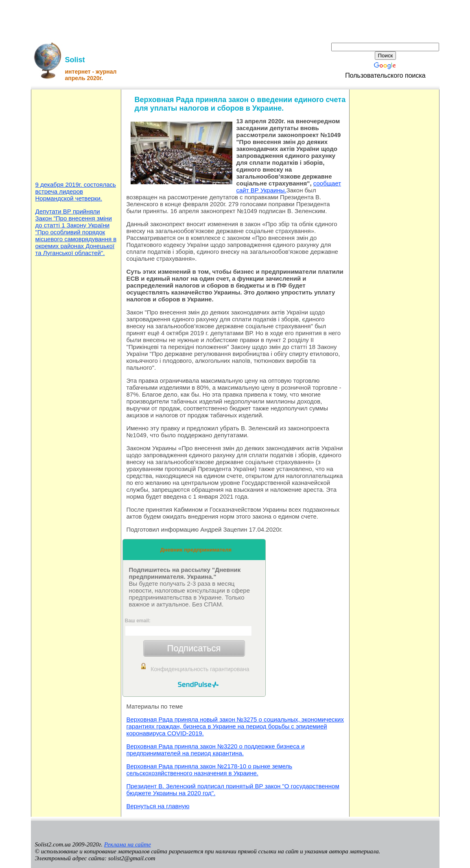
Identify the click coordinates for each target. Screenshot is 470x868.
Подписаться (194, 648)
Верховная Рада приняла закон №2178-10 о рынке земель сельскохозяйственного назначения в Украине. (210, 770)
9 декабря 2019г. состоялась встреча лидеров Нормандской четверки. (76, 191)
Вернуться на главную (158, 806)
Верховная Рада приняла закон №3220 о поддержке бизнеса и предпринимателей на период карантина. (216, 750)
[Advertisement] (235, 18)
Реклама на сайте (128, 844)
